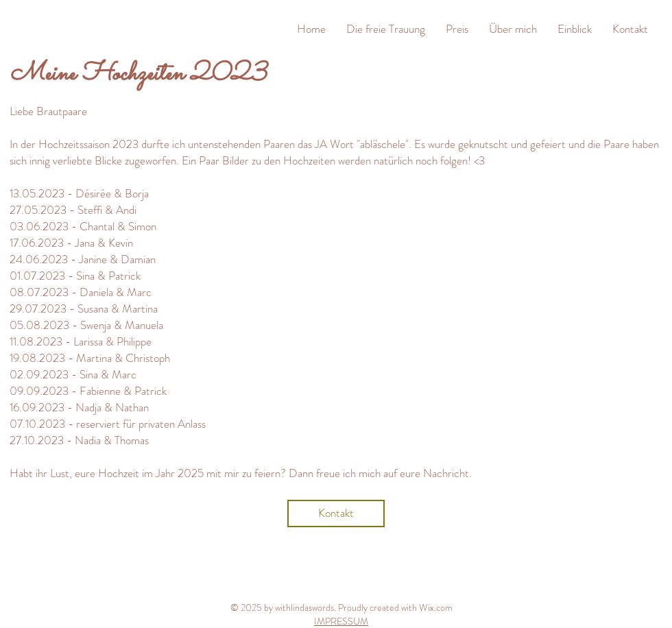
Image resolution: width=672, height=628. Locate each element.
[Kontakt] (336, 514)
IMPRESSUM (341, 621)
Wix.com (436, 607)
